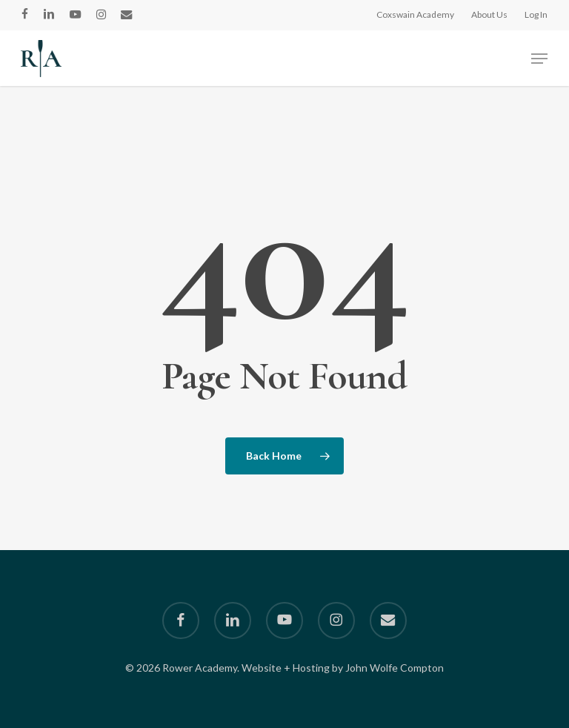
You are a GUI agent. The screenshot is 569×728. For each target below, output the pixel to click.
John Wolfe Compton (395, 668)
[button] (539, 59)
